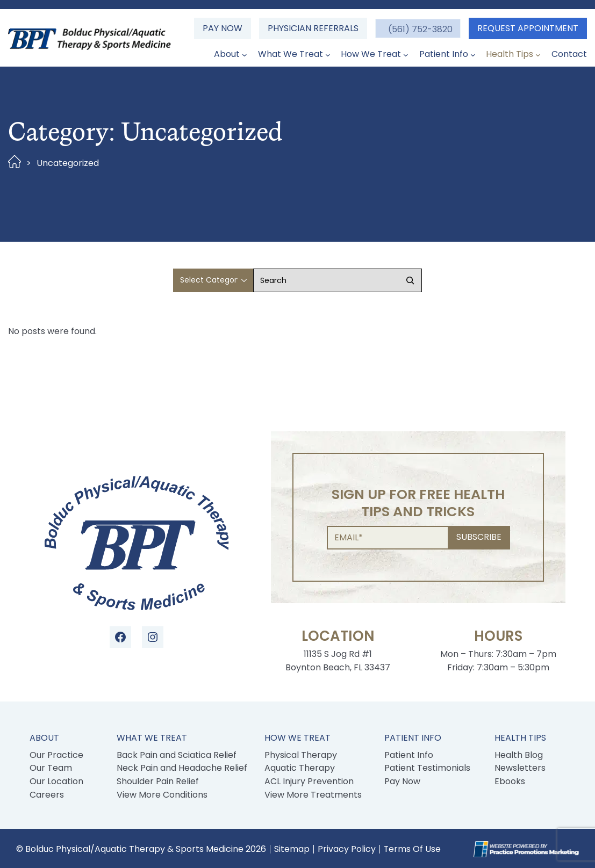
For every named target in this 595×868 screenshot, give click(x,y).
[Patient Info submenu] (473, 55)
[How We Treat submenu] (406, 55)
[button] (418, 28)
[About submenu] (245, 55)
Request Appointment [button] (528, 28)
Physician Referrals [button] (313, 28)
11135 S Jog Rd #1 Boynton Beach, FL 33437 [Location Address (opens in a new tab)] (338, 661)
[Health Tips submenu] (538, 55)
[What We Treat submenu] (328, 55)
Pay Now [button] (222, 28)
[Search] (410, 280)
